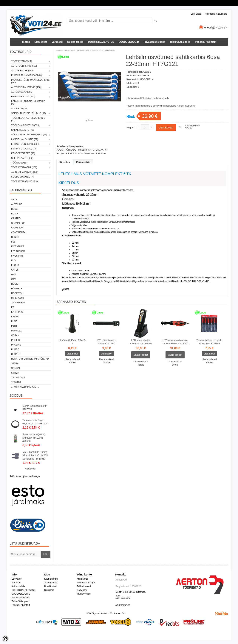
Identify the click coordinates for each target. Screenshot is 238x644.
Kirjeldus (65, 162)
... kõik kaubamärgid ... (25, 387)
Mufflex (16, 331)
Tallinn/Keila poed (180, 42)
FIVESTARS (17, 256)
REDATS (16, 354)
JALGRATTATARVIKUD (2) (25, 172)
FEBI (14, 242)
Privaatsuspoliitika (154, 42)
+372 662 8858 (123, 598)
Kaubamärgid (51, 579)
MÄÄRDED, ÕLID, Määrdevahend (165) (30, 81)
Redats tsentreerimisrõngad (30, 359)
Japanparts (18, 303)
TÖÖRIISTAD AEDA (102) (24, 167)
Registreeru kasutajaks (215, 14)
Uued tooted (50, 586)
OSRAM (15, 335)
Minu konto (82, 579)
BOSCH (15, 209)
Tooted (26, 42)
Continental (19, 232)
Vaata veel (30, 469)
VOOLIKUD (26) (19, 109)
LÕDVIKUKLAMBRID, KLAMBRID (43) (28, 103)
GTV (14, 279)
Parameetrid (83, 162)
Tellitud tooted (84, 586)
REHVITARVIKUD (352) (23, 97)
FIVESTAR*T (18, 246)
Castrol (17, 218)
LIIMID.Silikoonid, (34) (24, 149)
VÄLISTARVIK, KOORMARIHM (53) (29, 135)
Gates (15, 270)
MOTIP (15, 326)
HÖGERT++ (17, 293)
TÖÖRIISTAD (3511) (21, 61)
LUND (14, 321)
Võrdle (189, 128)
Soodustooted (51, 583)
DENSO (15, 237)
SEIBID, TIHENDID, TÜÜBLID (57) (28, 113)
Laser (15, 317)
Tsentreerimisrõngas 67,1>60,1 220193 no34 (35, 422)
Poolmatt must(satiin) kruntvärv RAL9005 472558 (34, 438)
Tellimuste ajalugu (86, 583)
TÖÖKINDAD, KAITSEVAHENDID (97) (28, 119)
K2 (13, 307)
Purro (15, 349)
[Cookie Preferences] (5, 639)
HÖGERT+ (17, 289)
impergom (17, 298)
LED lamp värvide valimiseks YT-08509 (141, 342)
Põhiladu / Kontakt (206, 42)
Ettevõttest (41, 42)
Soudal (16, 368)
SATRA (15, 363)
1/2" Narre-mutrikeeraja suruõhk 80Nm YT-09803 (175, 342)
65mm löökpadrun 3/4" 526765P (35, 408)
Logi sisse (196, 14)
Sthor (15, 373)
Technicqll (18, 378)
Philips (16, 340)
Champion (17, 228)
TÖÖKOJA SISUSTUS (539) (25, 125)
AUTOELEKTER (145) (22, 71)
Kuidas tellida (75, 42)
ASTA (14, 200)
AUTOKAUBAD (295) (22, 92)
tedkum (16, 382)
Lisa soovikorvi (193, 126)
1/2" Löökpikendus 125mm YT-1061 (107, 342)
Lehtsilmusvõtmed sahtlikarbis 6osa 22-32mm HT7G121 (90, 50)
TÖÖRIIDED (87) (20, 163)
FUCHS (15, 265)
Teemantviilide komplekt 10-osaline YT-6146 (209, 342)
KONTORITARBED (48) (23, 153)
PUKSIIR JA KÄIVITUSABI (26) (27, 75)
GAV (13, 275)
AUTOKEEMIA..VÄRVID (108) (26, 87)
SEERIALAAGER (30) (22, 158)
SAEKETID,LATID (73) (22, 130)
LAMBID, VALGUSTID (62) (25, 139)
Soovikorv (82, 590)
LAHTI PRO (17, 312)
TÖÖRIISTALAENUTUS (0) (25, 181)
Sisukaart (49, 590)
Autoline (17, 204)
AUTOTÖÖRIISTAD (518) (24, 66)
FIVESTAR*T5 (18, 251)
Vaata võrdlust (84, 594)
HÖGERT (16, 284)
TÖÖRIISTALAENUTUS (101, 42)
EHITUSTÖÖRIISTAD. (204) (25, 144)
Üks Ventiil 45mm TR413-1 (72, 342)
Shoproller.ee (222, 613)
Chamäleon (18, 223)
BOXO (14, 214)
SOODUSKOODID (129, 42)
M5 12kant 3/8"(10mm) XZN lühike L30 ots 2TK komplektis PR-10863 (35, 455)
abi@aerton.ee (123, 605)
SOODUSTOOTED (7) (22, 177)
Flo (13, 260)
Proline (16, 345)
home (59, 50)
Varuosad (57, 42)
